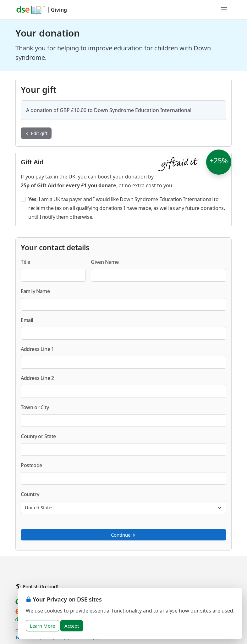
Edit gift (36, 133)
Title (25, 262)
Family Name (35, 291)
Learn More (42, 626)
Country (30, 494)
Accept (72, 626)
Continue (123, 535)
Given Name (105, 262)
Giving (59, 10)
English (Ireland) (37, 586)
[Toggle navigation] (224, 10)
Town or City (35, 407)
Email (27, 320)
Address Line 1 (37, 349)
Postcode (31, 465)
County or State (38, 436)
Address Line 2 (37, 378)
